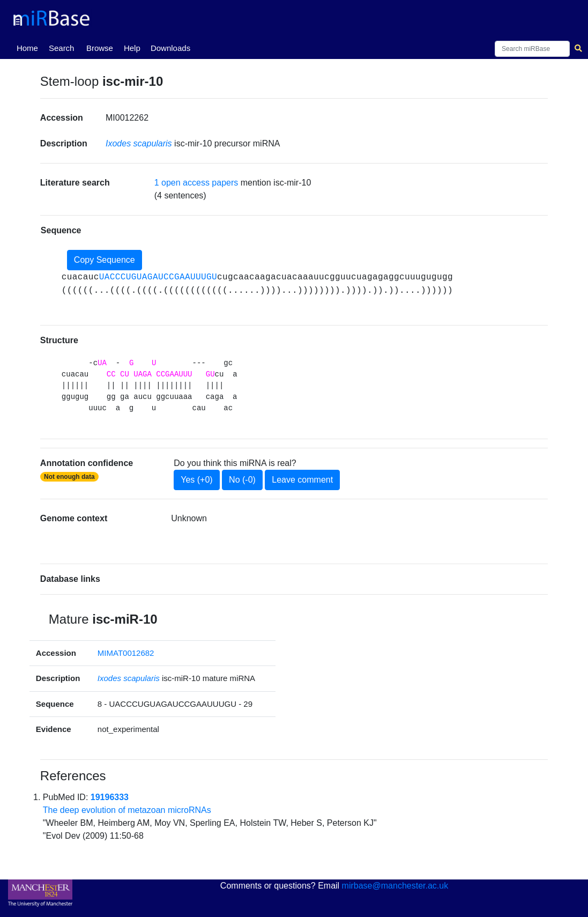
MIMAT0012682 (126, 653)
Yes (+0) (196, 480)
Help (132, 48)
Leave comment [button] (302, 480)
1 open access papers (196, 183)
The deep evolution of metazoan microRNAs (127, 810)
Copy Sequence (105, 260)
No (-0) (242, 480)
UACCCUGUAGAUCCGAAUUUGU (158, 277)
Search (62, 48)
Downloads (170, 48)
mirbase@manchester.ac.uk (395, 886)
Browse (100, 48)
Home (29, 47)
